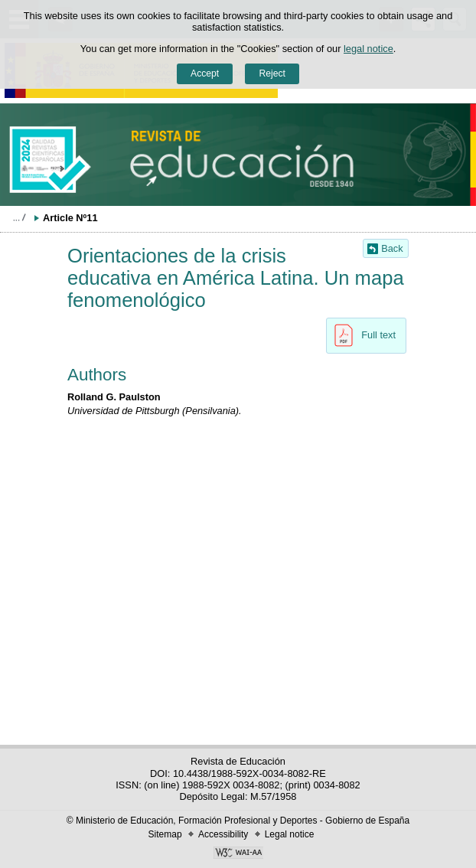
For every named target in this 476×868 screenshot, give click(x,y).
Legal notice (290, 834)
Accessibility (223, 834)
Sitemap (165, 834)
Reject (272, 73)
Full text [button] (361, 335)
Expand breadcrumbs (19, 217)
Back (392, 248)
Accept (205, 73)
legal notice (368, 49)
